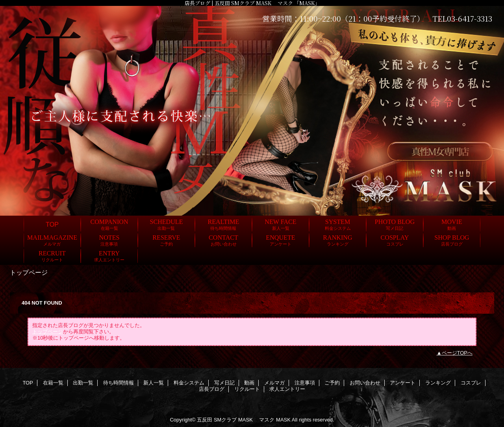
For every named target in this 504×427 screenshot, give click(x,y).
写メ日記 (224, 383)
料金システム (189, 383)
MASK (283, 420)
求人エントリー (287, 389)
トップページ (48, 332)
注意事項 (305, 383)
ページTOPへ (457, 353)
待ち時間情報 (119, 383)
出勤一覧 (83, 383)
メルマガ (274, 383)
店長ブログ (212, 389)
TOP (52, 224)
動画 (249, 383)
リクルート (247, 389)
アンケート (403, 383)
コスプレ (471, 383)
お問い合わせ (365, 383)
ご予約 (332, 383)
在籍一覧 (53, 383)
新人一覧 (154, 383)
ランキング (438, 383)
